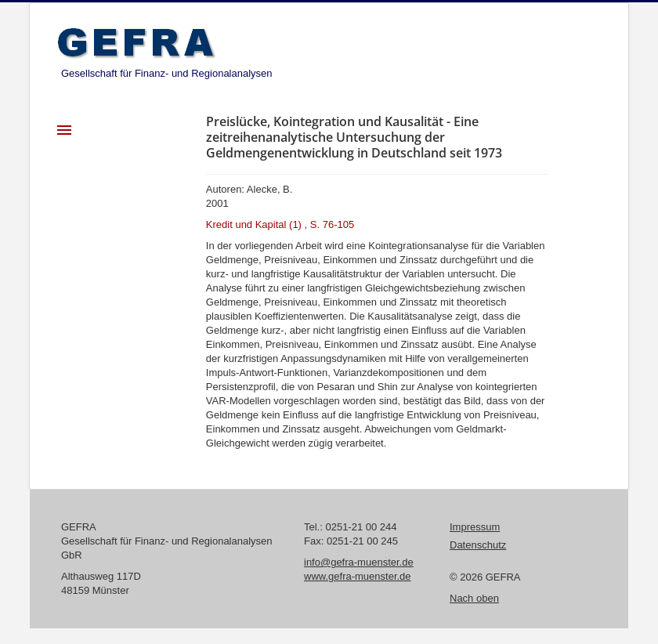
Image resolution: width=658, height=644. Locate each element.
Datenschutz (478, 545)
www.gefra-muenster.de (358, 576)
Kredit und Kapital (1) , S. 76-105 (280, 224)
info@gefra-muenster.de (359, 562)
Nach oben (474, 598)
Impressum (475, 527)
